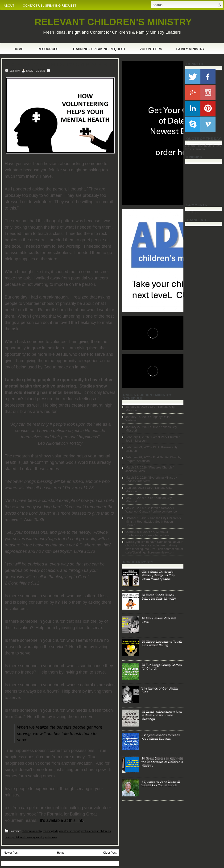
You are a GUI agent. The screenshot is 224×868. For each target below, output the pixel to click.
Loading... (192, 212)
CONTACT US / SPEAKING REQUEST (50, 6)
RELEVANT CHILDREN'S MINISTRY (113, 22)
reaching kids (50, 831)
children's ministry (32, 831)
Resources (48, 49)
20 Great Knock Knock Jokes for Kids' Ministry (159, 596)
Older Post (110, 853)
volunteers (51, 837)
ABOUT (9, 6)
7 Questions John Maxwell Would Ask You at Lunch (161, 783)
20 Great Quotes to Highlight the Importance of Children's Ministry (162, 761)
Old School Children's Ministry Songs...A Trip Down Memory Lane (158, 575)
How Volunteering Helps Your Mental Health (60, 64)
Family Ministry (190, 49)
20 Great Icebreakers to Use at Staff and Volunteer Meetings (162, 715)
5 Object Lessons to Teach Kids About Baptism (161, 736)
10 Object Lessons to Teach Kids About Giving (162, 643)
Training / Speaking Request (99, 49)
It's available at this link (62, 820)
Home (18, 49)
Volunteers (151, 49)
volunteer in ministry (70, 831)
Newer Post (11, 853)
